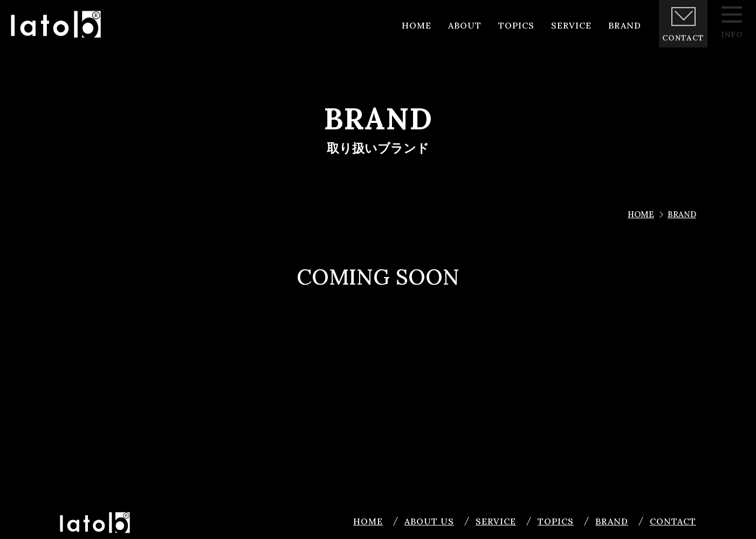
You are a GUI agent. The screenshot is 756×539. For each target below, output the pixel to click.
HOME (368, 521)
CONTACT (673, 521)
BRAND (612, 521)
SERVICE (496, 521)
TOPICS (556, 521)
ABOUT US (429, 521)
